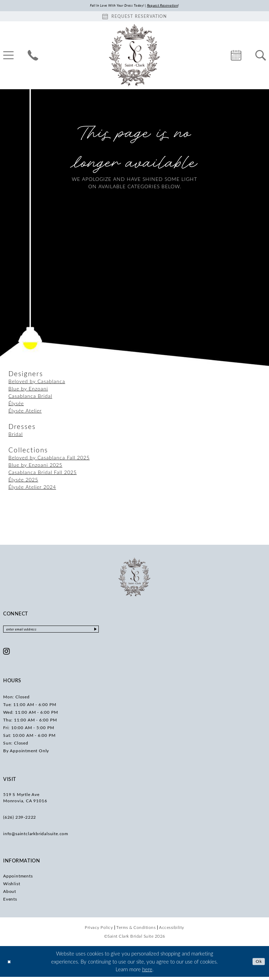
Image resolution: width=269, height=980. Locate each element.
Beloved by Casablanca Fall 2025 (49, 459)
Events (10, 902)
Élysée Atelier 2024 (32, 488)
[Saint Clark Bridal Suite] (134, 56)
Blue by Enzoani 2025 (35, 466)
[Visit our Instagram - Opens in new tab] (7, 654)
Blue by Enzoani (28, 390)
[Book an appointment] (134, 17)
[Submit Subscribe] (122, 631)
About (10, 894)
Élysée (16, 404)
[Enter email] (64, 631)
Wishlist (12, 887)
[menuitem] (33, 56)
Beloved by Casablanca (37, 382)
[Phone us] (33, 56)
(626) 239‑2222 (20, 820)
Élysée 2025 (23, 481)
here (147, 972)
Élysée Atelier (25, 412)
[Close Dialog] (10, 964)
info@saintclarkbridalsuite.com (36, 837)
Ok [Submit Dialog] (258, 964)
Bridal (16, 435)
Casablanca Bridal (30, 397)
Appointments (18, 879)
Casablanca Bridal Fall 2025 (43, 473)
